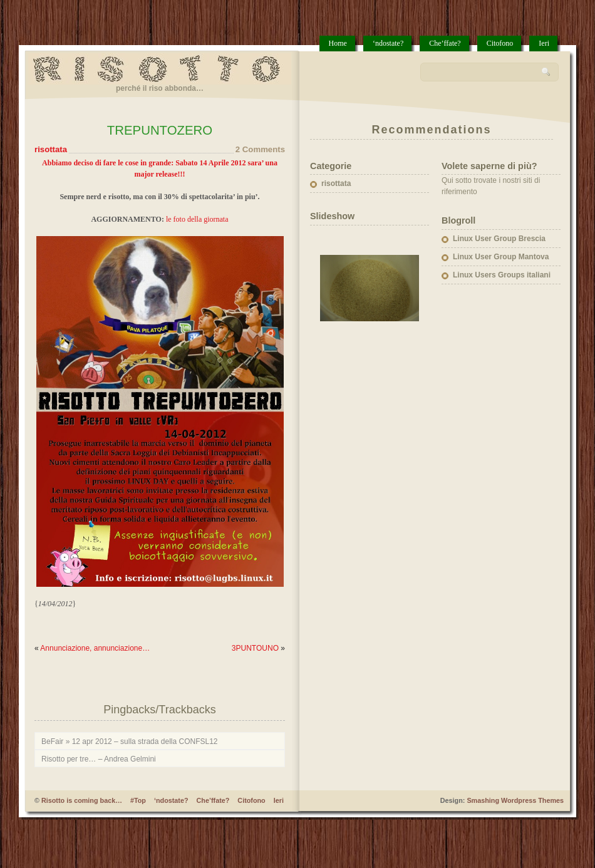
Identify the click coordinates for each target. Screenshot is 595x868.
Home (338, 43)
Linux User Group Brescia (499, 239)
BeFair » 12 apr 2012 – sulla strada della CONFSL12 (130, 741)
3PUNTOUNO (255, 648)
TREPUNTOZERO (160, 130)
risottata (51, 149)
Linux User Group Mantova (501, 257)
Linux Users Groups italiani (502, 275)
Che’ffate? (445, 43)
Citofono (500, 43)
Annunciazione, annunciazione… (95, 648)
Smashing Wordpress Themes (515, 800)
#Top (138, 800)
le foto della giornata (197, 219)
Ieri (544, 43)
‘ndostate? (388, 43)
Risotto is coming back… (82, 800)
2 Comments (260, 149)
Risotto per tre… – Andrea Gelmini (99, 759)
